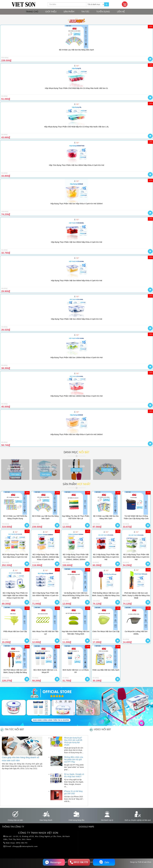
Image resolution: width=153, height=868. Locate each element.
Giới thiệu (51, 12)
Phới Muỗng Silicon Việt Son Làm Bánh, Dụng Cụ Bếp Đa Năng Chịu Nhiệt (106, 595)
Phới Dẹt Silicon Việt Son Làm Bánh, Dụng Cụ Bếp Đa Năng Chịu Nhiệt (136, 595)
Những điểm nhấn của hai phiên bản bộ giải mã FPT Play (74, 759)
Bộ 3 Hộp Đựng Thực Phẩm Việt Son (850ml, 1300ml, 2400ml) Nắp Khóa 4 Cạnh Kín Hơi (45, 557)
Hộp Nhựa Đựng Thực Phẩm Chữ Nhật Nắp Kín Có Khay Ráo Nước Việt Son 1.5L (77, 127)
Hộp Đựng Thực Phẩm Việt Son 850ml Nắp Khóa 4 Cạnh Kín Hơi (76, 242)
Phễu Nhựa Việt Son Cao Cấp (15, 631)
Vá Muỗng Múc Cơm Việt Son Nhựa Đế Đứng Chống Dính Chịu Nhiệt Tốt (76, 595)
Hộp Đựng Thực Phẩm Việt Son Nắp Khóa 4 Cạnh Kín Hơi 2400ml (76, 434)
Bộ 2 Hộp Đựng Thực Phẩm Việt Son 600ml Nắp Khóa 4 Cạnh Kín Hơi (136, 557)
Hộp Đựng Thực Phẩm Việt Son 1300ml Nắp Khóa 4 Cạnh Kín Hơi (76, 357)
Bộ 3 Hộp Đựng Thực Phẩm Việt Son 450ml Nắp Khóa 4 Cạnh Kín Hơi (45, 595)
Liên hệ (121, 12)
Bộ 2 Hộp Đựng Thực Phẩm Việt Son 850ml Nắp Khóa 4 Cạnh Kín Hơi (106, 557)
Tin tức (85, 12)
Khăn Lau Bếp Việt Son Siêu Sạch (106, 670)
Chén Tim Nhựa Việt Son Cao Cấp (106, 631)
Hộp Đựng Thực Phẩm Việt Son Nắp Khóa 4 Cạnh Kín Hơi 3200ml (76, 204)
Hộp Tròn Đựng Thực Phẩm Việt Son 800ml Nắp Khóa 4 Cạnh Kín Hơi (76, 165)
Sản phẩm (69, 12)
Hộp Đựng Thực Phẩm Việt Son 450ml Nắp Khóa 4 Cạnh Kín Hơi (76, 319)
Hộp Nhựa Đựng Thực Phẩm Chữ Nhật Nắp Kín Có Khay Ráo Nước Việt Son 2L (76, 88)
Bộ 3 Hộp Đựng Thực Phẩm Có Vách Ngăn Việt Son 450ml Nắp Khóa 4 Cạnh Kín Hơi (15, 595)
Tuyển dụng (103, 12)
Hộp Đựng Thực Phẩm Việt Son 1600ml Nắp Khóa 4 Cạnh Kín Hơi (76, 396)
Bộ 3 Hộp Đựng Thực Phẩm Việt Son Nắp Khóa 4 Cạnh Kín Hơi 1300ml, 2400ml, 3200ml (76, 557)
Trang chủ (32, 12)
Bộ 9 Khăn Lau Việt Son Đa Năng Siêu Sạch (76, 50)
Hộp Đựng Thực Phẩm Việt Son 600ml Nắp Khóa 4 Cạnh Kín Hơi (76, 280)
